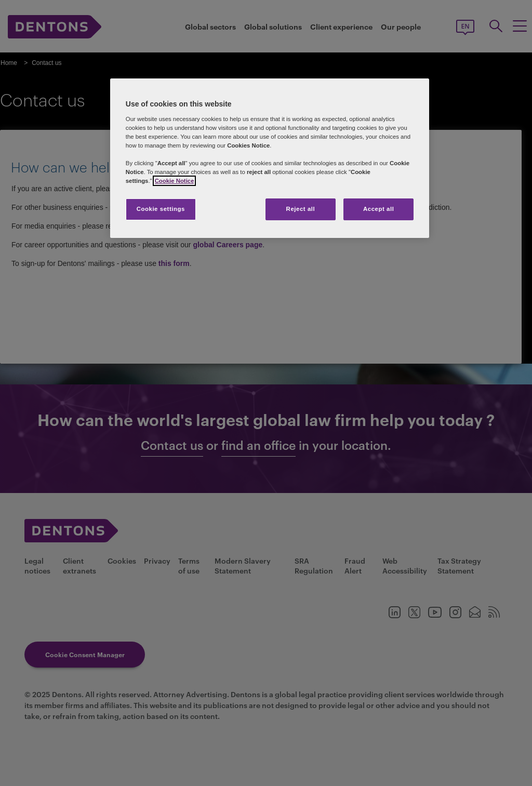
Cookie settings (161, 209)
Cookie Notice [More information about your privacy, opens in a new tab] (175, 181)
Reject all (301, 209)
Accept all (378, 209)
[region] (270, 158)
